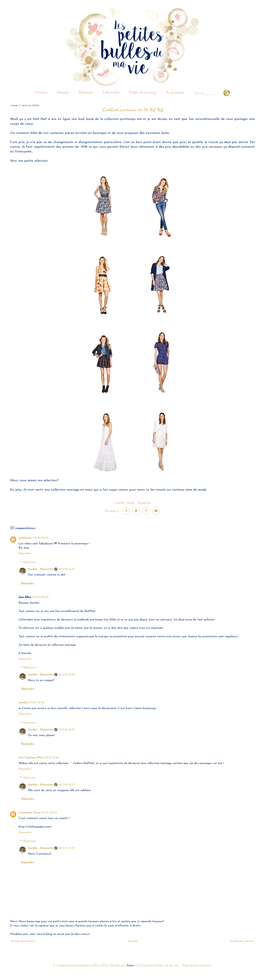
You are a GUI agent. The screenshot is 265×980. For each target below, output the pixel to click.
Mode (63, 93)
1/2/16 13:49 (51, 758)
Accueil (132, 941)
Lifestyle (111, 93)
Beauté (86, 93)
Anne (130, 965)
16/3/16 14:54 (67, 675)
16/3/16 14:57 (67, 785)
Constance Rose (29, 813)
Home (41, 93)
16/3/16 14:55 (67, 730)
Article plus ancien (242, 941)
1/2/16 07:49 (41, 538)
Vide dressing (142, 93)
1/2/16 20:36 (49, 813)
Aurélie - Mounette (41, 569)
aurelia (23, 703)
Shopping (144, 503)
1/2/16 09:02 (40, 597)
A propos (175, 93)
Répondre (25, 553)
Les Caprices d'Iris (31, 758)
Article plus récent (23, 941)
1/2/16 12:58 (36, 703)
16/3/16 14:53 (67, 569)
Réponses (29, 562)
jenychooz (25, 538)
